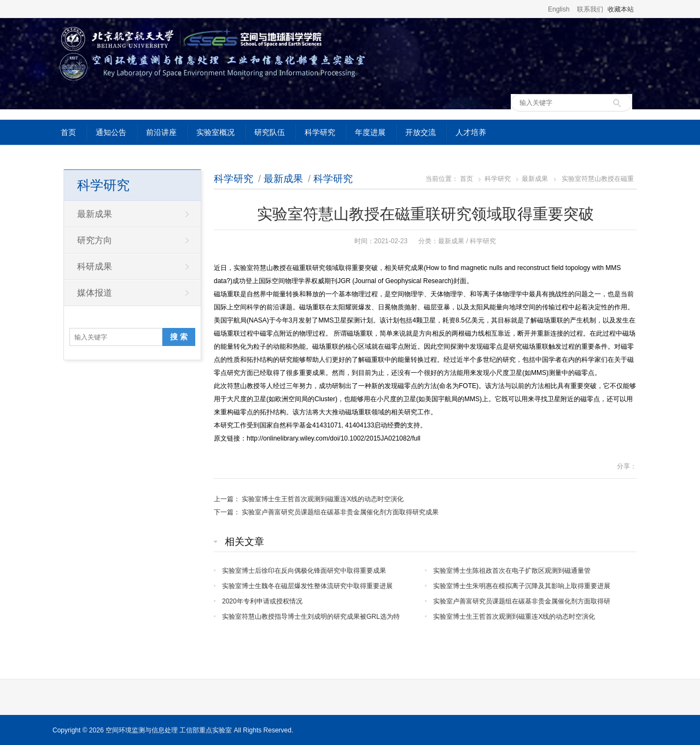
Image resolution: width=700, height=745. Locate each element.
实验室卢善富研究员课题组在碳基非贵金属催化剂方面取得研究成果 (340, 512)
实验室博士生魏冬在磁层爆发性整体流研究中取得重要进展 (307, 586)
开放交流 (421, 132)
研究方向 (95, 240)
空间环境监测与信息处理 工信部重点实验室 (169, 730)
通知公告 (111, 132)
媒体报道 (95, 293)
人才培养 (471, 132)
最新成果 (283, 179)
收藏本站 (621, 9)
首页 (68, 132)
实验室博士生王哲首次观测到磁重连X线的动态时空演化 (323, 499)
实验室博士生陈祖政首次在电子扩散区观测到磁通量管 (512, 571)
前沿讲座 (161, 132)
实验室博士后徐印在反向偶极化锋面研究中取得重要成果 (304, 571)
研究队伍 (270, 132)
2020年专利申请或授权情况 (262, 601)
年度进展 (370, 132)
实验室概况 (215, 132)
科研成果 (95, 266)
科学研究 (320, 132)
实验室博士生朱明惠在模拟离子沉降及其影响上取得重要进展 (522, 586)
